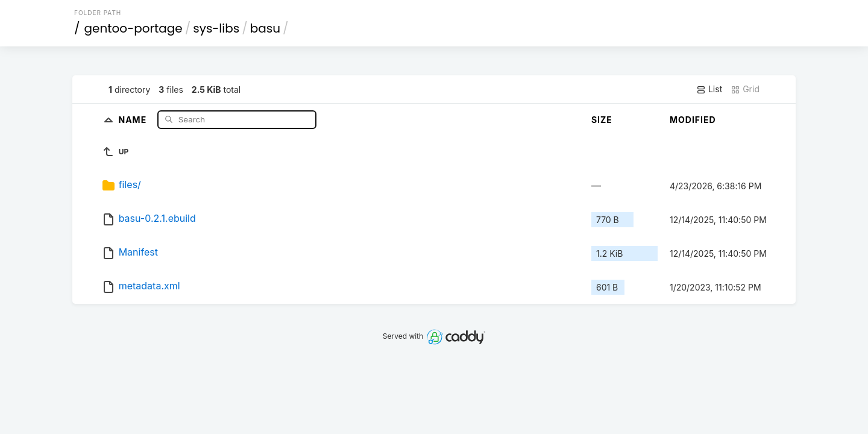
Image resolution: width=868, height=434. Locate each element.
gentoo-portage (134, 28)
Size (602, 120)
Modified (693, 120)
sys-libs (216, 28)
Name (134, 119)
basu (265, 28)
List (709, 89)
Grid (745, 89)
